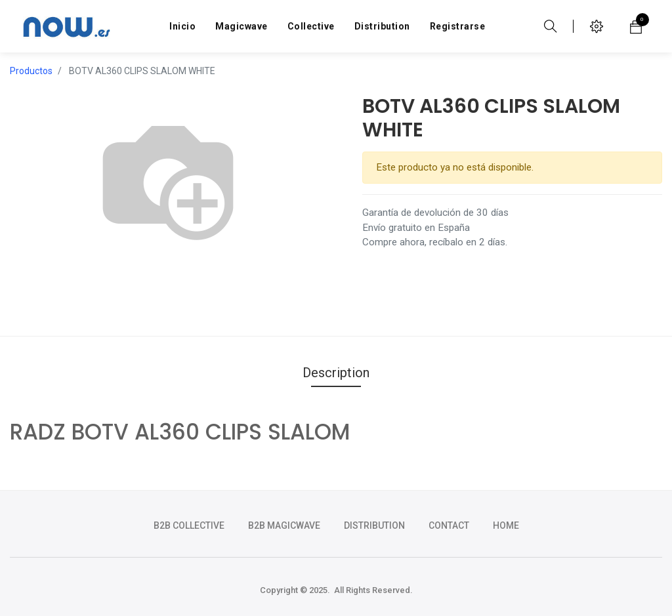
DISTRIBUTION (374, 525)
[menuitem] (182, 26)
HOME (506, 525)
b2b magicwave (284, 525)
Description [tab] (336, 373)
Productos (31, 71)
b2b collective (189, 525)
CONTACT (449, 525)
